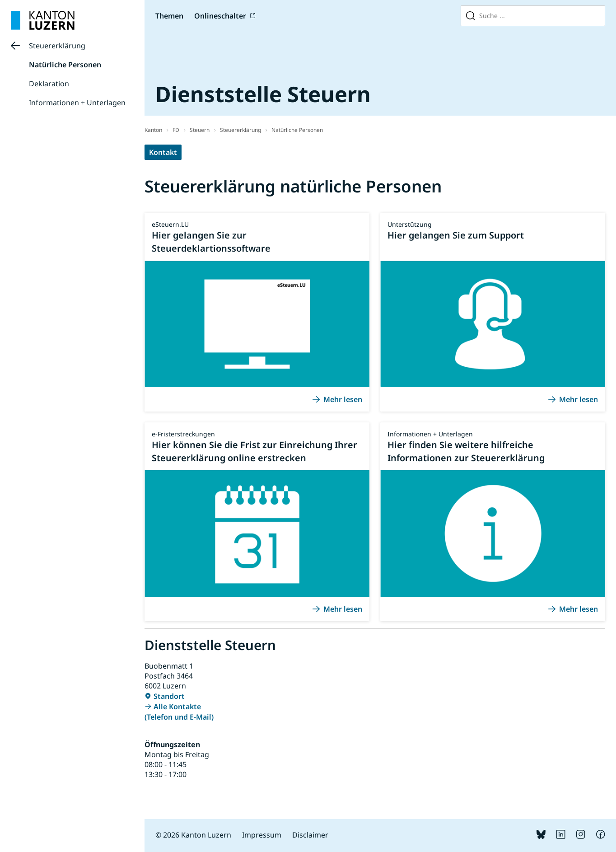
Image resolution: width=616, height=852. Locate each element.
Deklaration (49, 84)
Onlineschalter (220, 16)
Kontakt (163, 152)
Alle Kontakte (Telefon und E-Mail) (179, 712)
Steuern (200, 130)
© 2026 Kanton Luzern (193, 835)
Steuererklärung (57, 46)
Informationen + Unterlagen (77, 103)
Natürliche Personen (65, 65)
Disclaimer (310, 835)
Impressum (262, 835)
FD (176, 130)
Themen (169, 16)
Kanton (153, 130)
